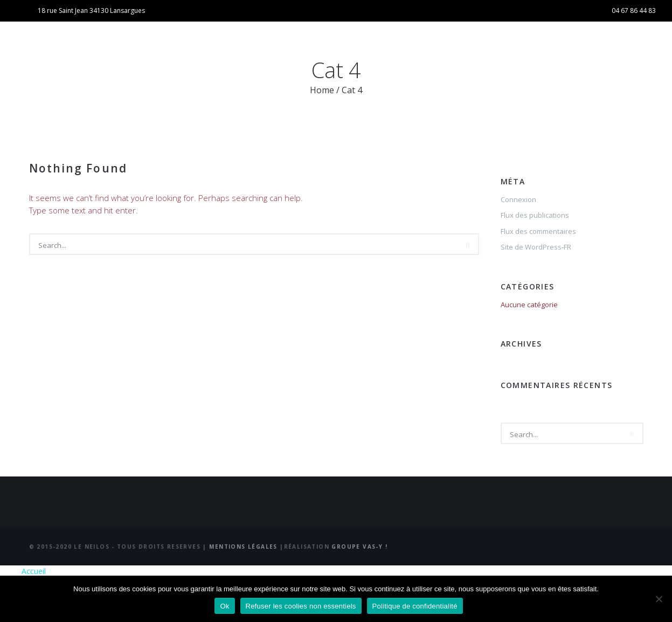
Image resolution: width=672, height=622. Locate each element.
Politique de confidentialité (415, 606)
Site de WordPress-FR (536, 247)
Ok (224, 606)
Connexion (518, 199)
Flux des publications (535, 215)
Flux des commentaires (538, 231)
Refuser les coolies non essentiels (301, 606)
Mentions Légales (244, 547)
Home (322, 90)
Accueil (34, 571)
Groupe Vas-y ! (359, 547)
